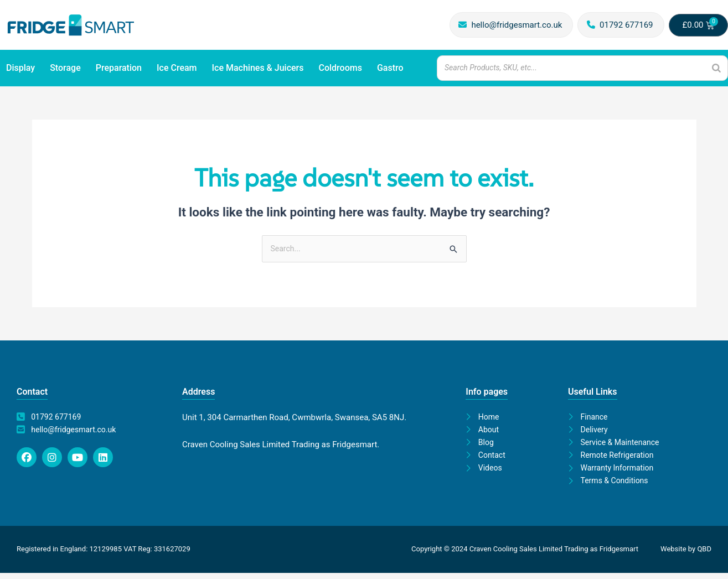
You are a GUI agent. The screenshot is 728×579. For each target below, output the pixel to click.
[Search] (716, 68)
